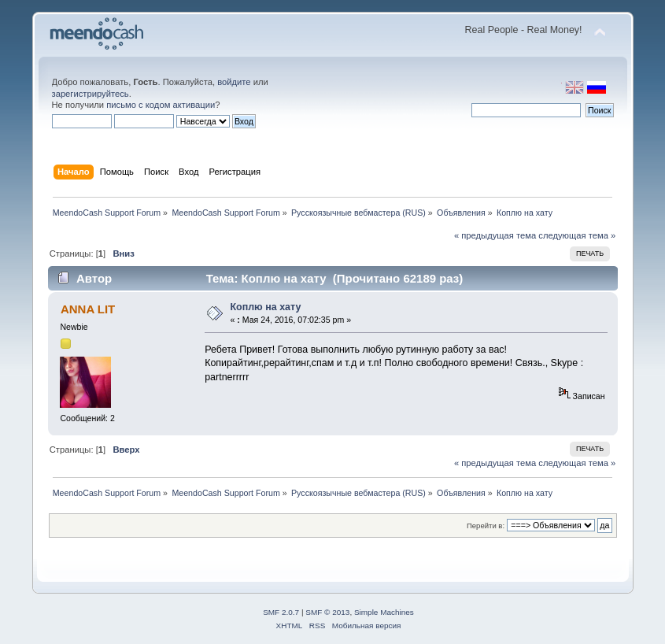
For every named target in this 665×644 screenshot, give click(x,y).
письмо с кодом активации (161, 105)
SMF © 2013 (327, 612)
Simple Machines (384, 612)
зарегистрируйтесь (91, 94)
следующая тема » (577, 235)
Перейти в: (486, 526)
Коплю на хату (265, 307)
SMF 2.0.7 (281, 612)
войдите (234, 82)
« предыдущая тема (495, 235)
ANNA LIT (88, 309)
